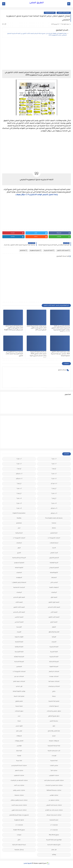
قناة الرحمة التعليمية (54, 746)
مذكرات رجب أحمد (19, 785)
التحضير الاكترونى (54, 558)
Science (54, 523)
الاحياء (54, 548)
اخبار (19, 528)
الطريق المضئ (36, 3)
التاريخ (19, 553)
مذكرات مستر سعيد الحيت (19, 805)
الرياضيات (54, 592)
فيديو (54, 736)
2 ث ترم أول (19, 479)
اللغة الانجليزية (50, 13)
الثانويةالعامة (54, 573)
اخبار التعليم (54, 533)
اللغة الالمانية (19, 642)
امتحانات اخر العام (54, 672)
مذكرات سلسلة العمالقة (54, 790)
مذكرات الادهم (19, 771)
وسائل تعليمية (19, 850)
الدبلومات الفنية (54, 588)
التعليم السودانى (54, 568)
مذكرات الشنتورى (19, 776)
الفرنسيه (19, 627)
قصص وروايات (19, 741)
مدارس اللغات (54, 766)
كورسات (54, 756)
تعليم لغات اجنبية (19, 696)
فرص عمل (19, 731)
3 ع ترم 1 (54, 498)
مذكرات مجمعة (19, 795)
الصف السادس (19, 622)
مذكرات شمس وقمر (19, 790)
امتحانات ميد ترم (19, 677)
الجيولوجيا (19, 578)
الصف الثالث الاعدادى (54, 607)
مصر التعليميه (54, 820)
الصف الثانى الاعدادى (19, 612)
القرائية (54, 637)
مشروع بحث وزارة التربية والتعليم (19, 815)
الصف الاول (54, 597)
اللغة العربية (54, 652)
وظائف (54, 855)
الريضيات (19, 592)
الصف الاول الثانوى (54, 602)
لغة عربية (19, 761)
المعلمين (19, 667)
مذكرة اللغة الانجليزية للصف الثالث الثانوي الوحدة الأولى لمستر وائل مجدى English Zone (14, 328)
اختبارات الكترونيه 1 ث (19, 538)
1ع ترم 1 (54, 469)
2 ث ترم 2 (54, 479)
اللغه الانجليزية (54, 657)
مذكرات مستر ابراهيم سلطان (19, 800)
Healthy (19, 518)
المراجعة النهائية (19, 657)
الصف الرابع (54, 622)
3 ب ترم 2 (54, 494)
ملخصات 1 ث (54, 825)
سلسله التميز (54, 721)
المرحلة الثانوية (54, 667)
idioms (54, 528)
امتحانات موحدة (54, 677)
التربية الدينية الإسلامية (19, 558)
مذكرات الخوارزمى (54, 776)
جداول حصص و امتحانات (54, 711)
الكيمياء (54, 642)
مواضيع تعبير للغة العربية (54, 840)
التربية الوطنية (54, 563)
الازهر (19, 548)
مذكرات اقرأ (54, 771)
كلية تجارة (19, 751)
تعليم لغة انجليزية (54, 701)
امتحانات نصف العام (19, 682)
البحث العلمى (54, 553)
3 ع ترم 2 (19, 494)
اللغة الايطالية (19, 647)
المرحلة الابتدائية (54, 662)
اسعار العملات (54, 543)
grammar (24, 250)
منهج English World (19, 830)
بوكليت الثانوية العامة (19, 691)
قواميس (19, 746)
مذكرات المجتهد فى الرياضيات (19, 781)
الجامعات (19, 573)
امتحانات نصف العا (54, 682)
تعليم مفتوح (19, 701)
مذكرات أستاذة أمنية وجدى (19, 766)
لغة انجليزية (54, 761)
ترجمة (54, 696)
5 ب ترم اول (54, 508)
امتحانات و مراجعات (54, 687)
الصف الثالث (19, 602)
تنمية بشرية (19, 706)
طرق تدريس (19, 726)
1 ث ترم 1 (54, 464)
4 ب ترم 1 (19, 498)
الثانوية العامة (19, 568)
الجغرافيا (54, 578)
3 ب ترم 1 (19, 489)
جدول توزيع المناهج (54, 716)
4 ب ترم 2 (54, 503)
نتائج (19, 840)
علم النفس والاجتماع (54, 731)
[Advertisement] (36, 54)
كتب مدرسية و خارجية (54, 751)
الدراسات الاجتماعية (19, 588)
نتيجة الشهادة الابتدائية (19, 845)
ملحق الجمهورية (35, 250)
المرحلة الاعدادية (19, 662)
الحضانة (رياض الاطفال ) (19, 583)
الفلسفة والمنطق (54, 632)
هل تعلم (54, 850)
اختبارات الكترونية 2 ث (54, 538)
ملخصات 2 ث (19, 825)
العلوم (54, 627)
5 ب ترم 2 (19, 503)
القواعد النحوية (19, 637)
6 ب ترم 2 (19, 508)
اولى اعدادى (19, 687)
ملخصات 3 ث (54, 830)
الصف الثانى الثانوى (54, 617)
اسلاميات (19, 543)
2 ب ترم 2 (54, 474)
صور (54, 726)
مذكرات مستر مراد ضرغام (54, 815)
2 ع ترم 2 (54, 489)
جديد (19, 716)
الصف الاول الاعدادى (19, 597)
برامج (54, 691)
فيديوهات (19, 736)
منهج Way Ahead (54, 835)
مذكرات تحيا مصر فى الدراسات (54, 785)
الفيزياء (19, 632)
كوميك (19, 756)
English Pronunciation (19, 513)
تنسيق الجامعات (54, 706)
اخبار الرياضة (19, 533)
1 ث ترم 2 (19, 464)
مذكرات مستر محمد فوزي (19, 810)
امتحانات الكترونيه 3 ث (19, 672)
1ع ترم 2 (19, 469)
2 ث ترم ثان (54, 484)
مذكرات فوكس (54, 795)
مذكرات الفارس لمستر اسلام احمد (54, 781)
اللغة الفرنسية (19, 652)
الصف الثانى (54, 612)
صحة (19, 721)
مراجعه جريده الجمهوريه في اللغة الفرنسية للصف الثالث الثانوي (14, 354)
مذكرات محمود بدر (54, 800)
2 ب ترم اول (19, 474)
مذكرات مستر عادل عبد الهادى (54, 810)
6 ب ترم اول (54, 513)
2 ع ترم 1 (19, 484)
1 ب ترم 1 (54, 459)
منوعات (19, 835)
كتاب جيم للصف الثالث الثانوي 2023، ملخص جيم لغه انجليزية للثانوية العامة (60, 354)
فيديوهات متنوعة (54, 741)
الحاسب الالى (54, 583)
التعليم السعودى (19, 563)
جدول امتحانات (19, 711)
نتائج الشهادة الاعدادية (54, 845)
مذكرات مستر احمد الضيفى (54, 805)
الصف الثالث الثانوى (64, 13)
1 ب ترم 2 (19, 459)
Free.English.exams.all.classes (54, 518)
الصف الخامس (19, 617)
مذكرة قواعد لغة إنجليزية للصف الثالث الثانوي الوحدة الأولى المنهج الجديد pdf (36, 328)
